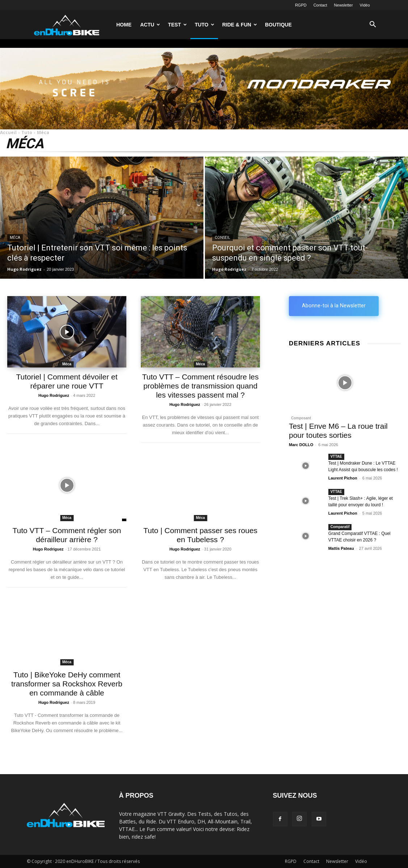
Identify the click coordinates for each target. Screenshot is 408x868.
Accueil (8, 132)
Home (124, 25)
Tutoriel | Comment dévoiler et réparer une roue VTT (67, 381)
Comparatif (340, 527)
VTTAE (336, 456)
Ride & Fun (240, 25)
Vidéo (365, 5)
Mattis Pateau (341, 548)
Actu (150, 25)
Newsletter (344, 5)
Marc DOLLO (301, 445)
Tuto (205, 25)
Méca (15, 238)
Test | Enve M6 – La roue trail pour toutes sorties (338, 431)
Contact (320, 5)
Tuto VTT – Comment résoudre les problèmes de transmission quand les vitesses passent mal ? (200, 386)
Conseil (222, 238)
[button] (373, 25)
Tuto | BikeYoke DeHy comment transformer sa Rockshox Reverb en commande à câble (67, 684)
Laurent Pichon (343, 478)
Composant (301, 418)
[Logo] (67, 24)
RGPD (301, 5)
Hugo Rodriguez (54, 395)
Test (177, 25)
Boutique (278, 25)
